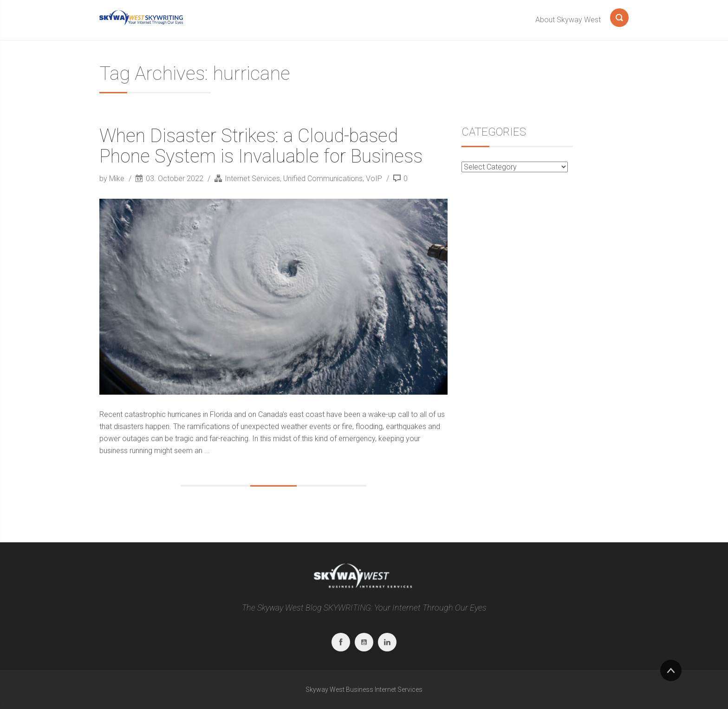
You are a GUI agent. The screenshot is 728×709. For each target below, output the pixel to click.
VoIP (374, 179)
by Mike (113, 179)
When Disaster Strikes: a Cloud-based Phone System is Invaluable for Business (261, 146)
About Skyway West (568, 20)
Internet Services (252, 179)
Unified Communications (323, 179)
